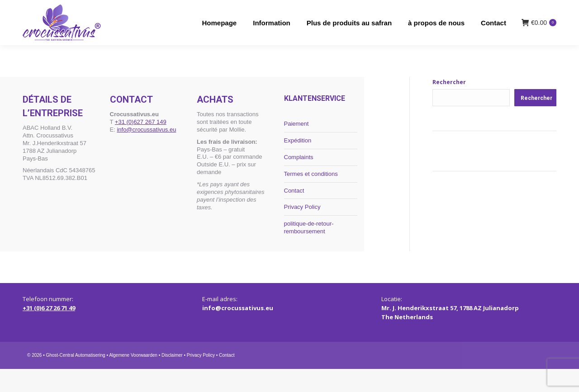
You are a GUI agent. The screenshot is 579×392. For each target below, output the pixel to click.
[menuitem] (475, 12)
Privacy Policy (302, 230)
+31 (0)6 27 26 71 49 (49, 331)
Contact (294, 213)
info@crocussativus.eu (146, 152)
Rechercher (449, 105)
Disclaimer (172, 378)
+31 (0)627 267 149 (141, 144)
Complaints (299, 180)
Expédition (298, 163)
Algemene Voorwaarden (133, 378)
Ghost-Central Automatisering (75, 378)
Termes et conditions (311, 196)
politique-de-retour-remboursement (309, 250)
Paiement (297, 147)
